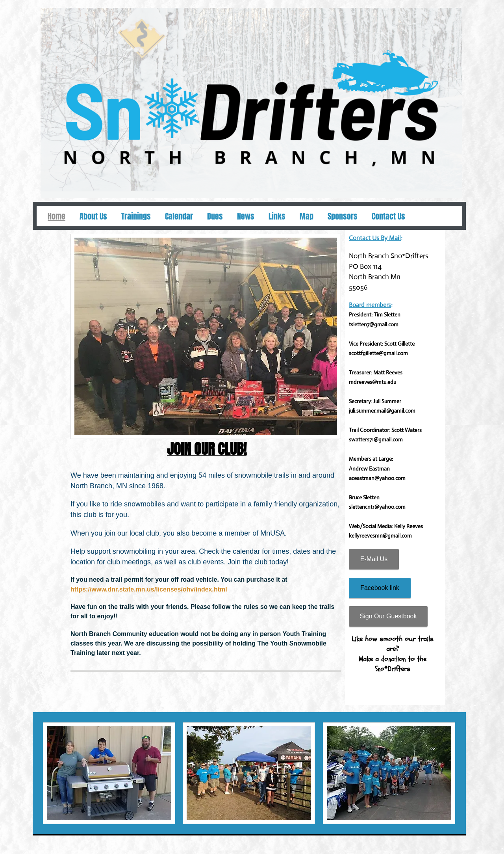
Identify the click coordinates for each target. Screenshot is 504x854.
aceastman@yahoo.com (377, 478)
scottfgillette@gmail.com (378, 353)
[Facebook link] (380, 588)
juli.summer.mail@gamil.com (382, 411)
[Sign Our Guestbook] (388, 616)
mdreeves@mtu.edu (372, 382)
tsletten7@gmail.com (374, 324)
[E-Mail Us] (374, 559)
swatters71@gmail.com (376, 439)
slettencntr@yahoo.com (377, 507)
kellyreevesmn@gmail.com (380, 536)
